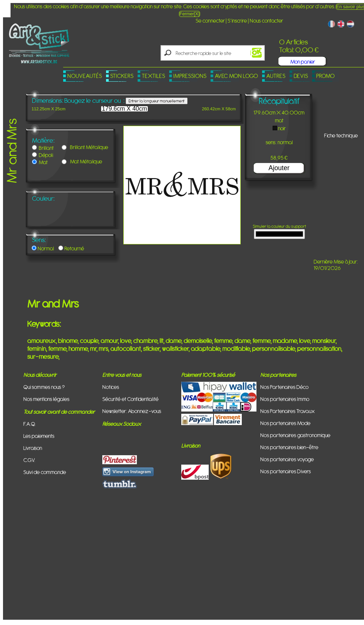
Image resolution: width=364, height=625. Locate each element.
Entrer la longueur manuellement (157, 101)
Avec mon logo (236, 76)
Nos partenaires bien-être (289, 447)
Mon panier (303, 62)
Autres (276, 76)
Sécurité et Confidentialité (130, 399)
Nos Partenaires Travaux (287, 411)
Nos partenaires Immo (285, 399)
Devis (301, 76)
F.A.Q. (30, 424)
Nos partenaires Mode (285, 423)
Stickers (122, 76)
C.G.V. (29, 460)
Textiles (153, 76)
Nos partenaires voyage (287, 459)
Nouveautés (85, 76)
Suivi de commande (45, 472)
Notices (111, 387)
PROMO (325, 76)
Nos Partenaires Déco (284, 387)
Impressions (190, 76)
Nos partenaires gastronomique (295, 435)
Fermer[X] (189, 14)
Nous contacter (266, 21)
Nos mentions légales (46, 399)
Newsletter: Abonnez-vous (132, 411)
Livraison (33, 448)
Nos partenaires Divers (286, 471)
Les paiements (39, 436)
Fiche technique (341, 135)
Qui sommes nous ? (44, 387)
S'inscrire (237, 21)
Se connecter (210, 21)
